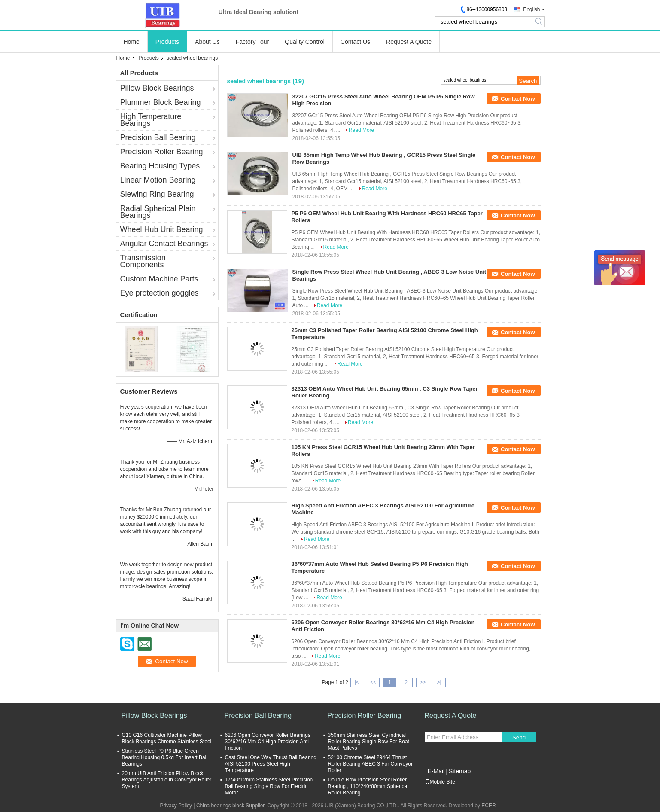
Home (132, 42)
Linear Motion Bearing (158, 180)
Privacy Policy (176, 806)
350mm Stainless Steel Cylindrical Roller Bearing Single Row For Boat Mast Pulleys (369, 742)
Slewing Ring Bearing (157, 194)
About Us (207, 42)
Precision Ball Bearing (158, 137)
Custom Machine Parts (159, 279)
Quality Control (305, 42)
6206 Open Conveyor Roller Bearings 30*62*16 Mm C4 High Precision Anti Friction (268, 742)
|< (357, 682)
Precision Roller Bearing (162, 152)
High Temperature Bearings (151, 120)
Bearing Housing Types (160, 166)
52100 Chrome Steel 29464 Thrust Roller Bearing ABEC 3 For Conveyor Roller (370, 764)
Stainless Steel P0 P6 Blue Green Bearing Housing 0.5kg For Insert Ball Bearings (165, 757)
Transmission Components (143, 261)
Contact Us (355, 42)
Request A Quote (409, 42)
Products (167, 42)
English (531, 9)
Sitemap (460, 771)
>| (439, 682)
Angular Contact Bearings (164, 244)
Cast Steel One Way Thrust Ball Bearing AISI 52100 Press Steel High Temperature (271, 764)
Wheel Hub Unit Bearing (162, 229)
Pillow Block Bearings (157, 88)
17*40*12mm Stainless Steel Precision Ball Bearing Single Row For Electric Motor (269, 786)
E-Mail (436, 771)
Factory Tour (252, 42)
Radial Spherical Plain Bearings (158, 212)
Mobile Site (440, 782)
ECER (488, 806)
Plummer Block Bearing (161, 102)
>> (423, 682)
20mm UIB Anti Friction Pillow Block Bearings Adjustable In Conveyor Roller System (167, 780)
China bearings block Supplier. (232, 806)
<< (373, 682)
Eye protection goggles (160, 293)
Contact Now (518, 99)
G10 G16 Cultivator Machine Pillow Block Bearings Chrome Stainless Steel (167, 738)
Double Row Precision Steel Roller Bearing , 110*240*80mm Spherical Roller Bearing (368, 786)
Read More (361, 130)
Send (519, 737)
